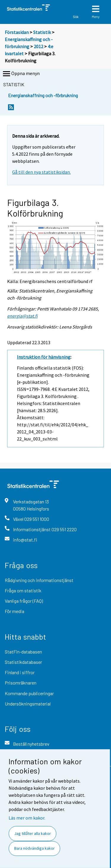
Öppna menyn (21, 74)
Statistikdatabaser (23, 662)
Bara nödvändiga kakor (34, 848)
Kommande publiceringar (29, 693)
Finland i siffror (20, 672)
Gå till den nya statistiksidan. (41, 172)
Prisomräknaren (21, 683)
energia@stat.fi (22, 316)
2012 (38, 46)
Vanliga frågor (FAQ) (24, 601)
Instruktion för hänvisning (44, 357)
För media (15, 611)
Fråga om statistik (23, 590)
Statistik (42, 32)
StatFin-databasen (23, 652)
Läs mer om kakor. (27, 818)
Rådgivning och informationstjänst (39, 580)
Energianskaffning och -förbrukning (43, 95)
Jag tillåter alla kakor (33, 833)
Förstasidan (17, 32)
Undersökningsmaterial (28, 704)
